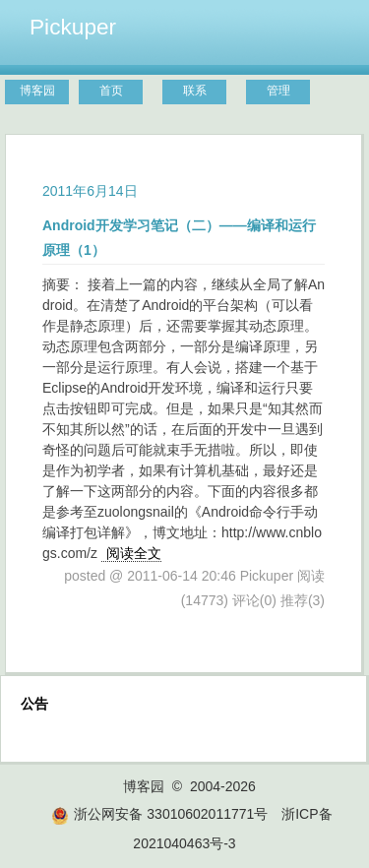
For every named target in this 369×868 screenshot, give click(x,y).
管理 (278, 91)
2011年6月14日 (90, 191)
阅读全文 (134, 553)
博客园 (37, 91)
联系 (195, 91)
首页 (111, 91)
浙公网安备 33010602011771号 (159, 814)
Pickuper (73, 27)
